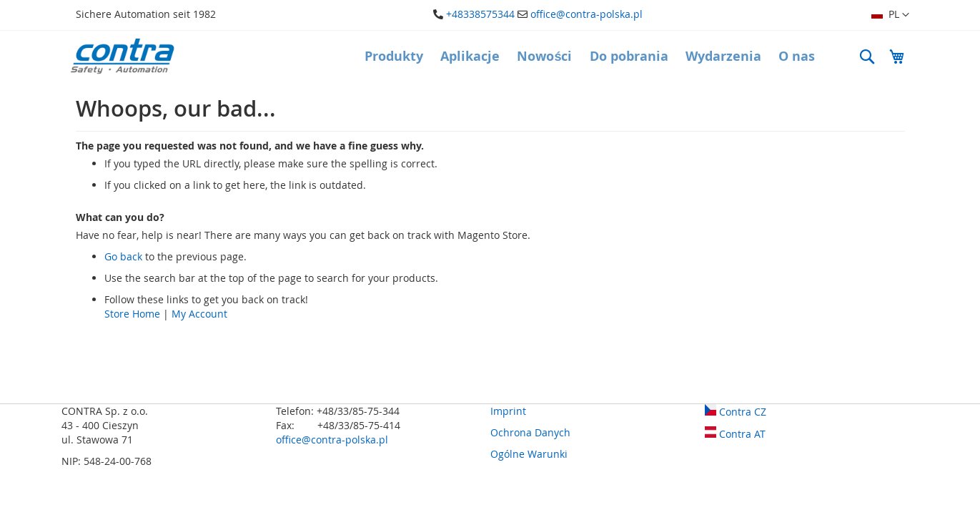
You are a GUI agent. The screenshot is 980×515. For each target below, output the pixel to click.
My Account (199, 314)
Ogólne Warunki (529, 454)
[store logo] (122, 56)
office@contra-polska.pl (586, 14)
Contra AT (735, 434)
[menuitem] (394, 57)
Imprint (508, 411)
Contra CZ (736, 412)
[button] (890, 15)
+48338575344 (480, 14)
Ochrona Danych (530, 432)
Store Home (132, 314)
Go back (123, 256)
